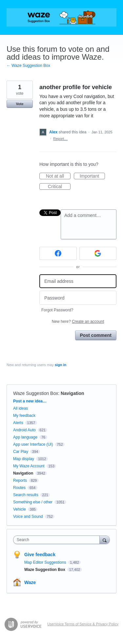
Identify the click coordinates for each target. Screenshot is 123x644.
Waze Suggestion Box (36, 393)
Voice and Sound (28, 517)
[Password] (78, 298)
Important (92, 176)
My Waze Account (29, 466)
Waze (30, 582)
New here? (78, 322)
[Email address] (78, 281)
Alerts (18, 423)
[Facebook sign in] (58, 253)
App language (25, 437)
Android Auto (24, 430)
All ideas (20, 408)
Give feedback (40, 555)
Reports (20, 480)
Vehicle (20, 509)
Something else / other (33, 502)
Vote (20, 104)
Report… (60, 139)
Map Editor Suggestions (46, 562)
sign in (61, 365)
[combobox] (58, 540)
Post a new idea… (30, 401)
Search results (26, 495)
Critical (59, 187)
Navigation (72, 393)
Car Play (21, 452)
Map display (24, 459)
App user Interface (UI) (33, 444)
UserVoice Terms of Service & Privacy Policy (83, 624)
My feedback (24, 416)
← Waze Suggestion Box (28, 66)
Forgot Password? (57, 310)
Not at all (58, 176)
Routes (19, 488)
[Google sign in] (98, 253)
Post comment (96, 335)
